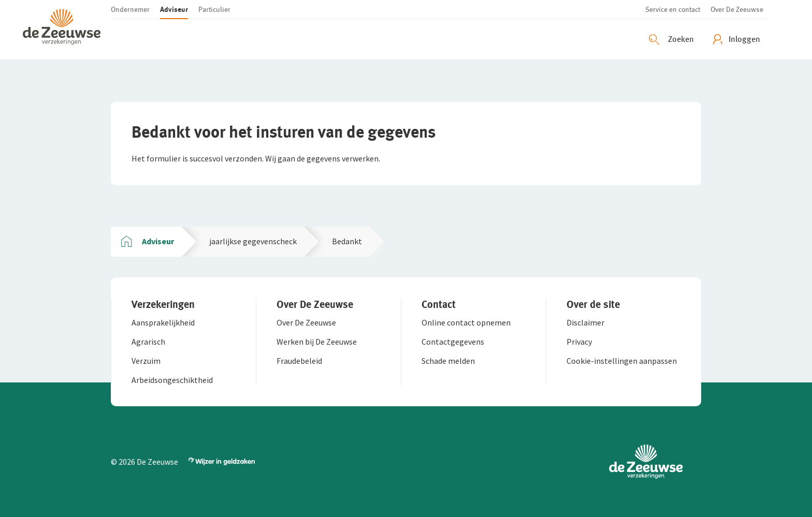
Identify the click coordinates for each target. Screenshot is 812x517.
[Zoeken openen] (673, 39)
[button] (67, 30)
